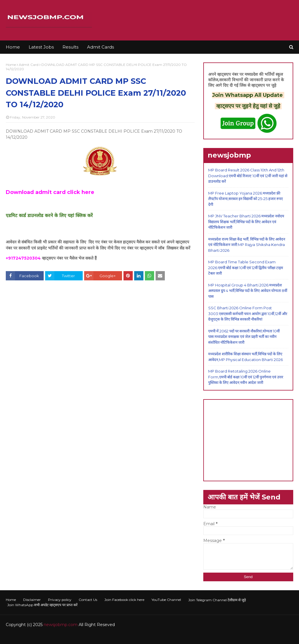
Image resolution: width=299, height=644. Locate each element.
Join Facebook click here (124, 600)
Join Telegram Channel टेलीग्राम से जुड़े (217, 600)
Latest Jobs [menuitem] (41, 47)
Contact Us (88, 600)
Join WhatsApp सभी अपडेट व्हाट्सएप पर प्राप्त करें (42, 605)
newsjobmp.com (61, 625)
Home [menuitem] (13, 47)
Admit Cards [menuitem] (100, 47)
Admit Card (29, 65)
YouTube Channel (166, 600)
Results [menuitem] (70, 47)
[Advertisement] (248, 440)
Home (11, 65)
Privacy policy (60, 600)
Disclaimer (32, 600)
